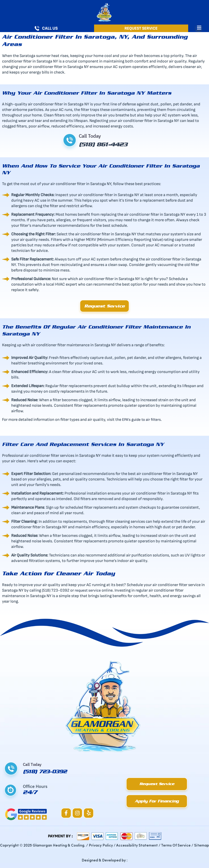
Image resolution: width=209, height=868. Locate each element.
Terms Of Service (176, 845)
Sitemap (202, 845)
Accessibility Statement (137, 845)
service (96, 590)
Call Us (50, 28)
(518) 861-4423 (106, 144)
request (82, 590)
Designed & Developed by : (105, 860)
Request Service (141, 28)
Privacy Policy (101, 845)
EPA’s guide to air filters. (143, 420)
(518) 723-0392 (47, 771)
